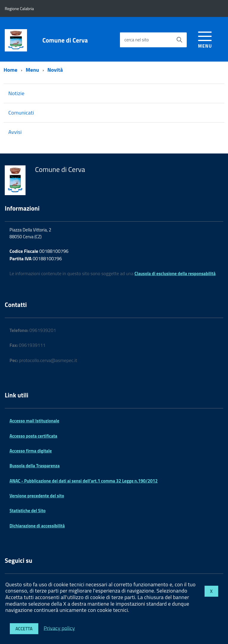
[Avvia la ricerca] (179, 40)
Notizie (16, 93)
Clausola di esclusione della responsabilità (175, 274)
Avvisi (15, 132)
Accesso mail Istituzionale (34, 421)
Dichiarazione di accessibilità (37, 526)
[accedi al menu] (205, 39)
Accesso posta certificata (33, 436)
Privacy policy (59, 628)
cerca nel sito (137, 40)
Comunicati (21, 113)
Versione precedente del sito (37, 496)
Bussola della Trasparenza (35, 466)
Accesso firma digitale (31, 451)
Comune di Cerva (65, 40)
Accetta (24, 629)
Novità (55, 70)
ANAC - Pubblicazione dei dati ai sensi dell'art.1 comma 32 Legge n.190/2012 (84, 481)
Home (11, 70)
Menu (33, 70)
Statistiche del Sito (28, 511)
